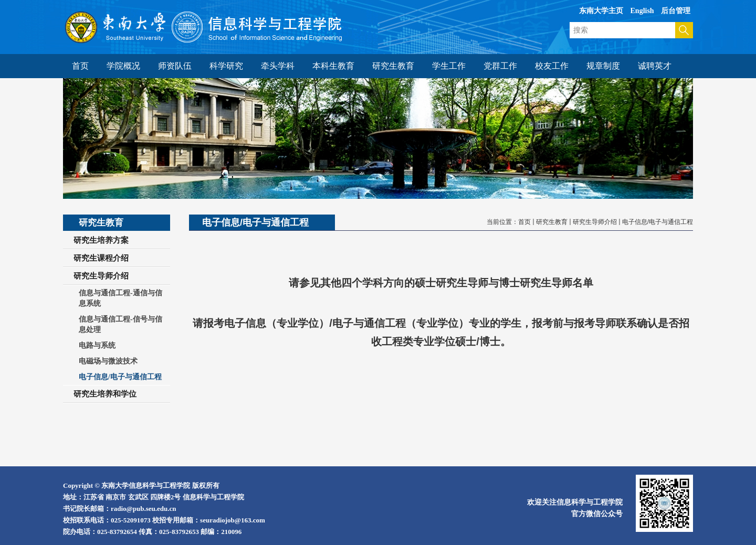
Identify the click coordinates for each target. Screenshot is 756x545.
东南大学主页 (601, 11)
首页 (524, 222)
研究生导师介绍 (595, 222)
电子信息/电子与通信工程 (658, 222)
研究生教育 (552, 222)
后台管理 (676, 11)
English (642, 11)
